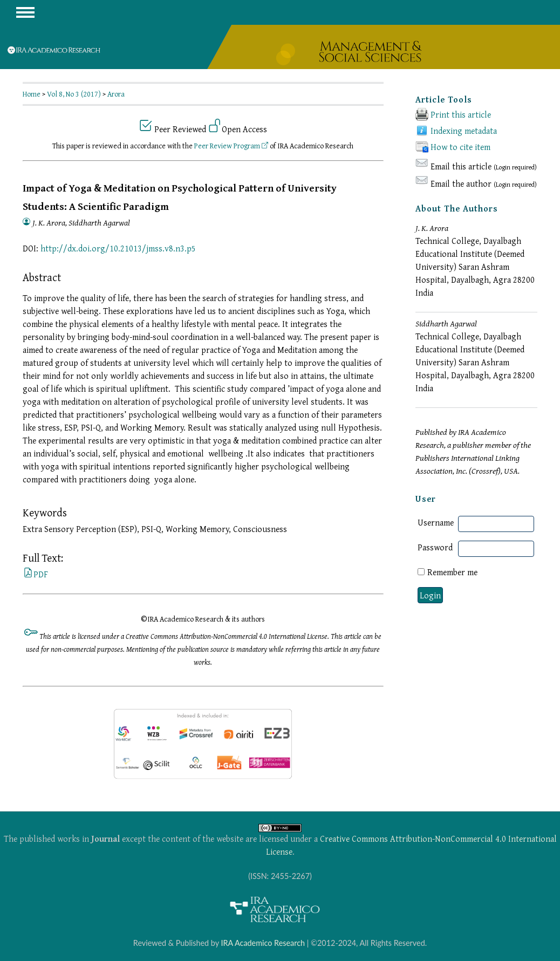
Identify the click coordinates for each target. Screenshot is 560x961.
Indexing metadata (464, 131)
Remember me (452, 572)
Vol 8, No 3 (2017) (74, 94)
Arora (116, 94)
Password (435, 547)
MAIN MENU (25, 12)
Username (436, 522)
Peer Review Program (231, 146)
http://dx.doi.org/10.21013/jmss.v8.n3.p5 (118, 248)
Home (32, 94)
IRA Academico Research (263, 943)
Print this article (461, 114)
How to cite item (460, 147)
